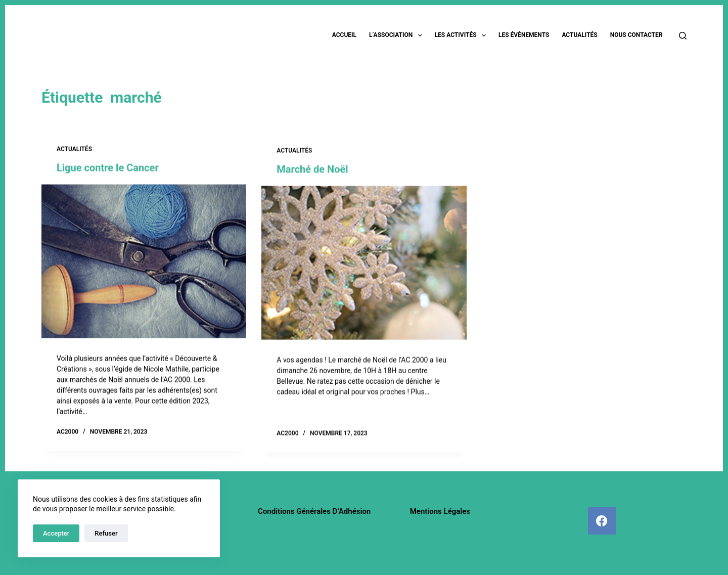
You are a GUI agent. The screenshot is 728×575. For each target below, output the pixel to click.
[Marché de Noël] (364, 265)
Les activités (462, 35)
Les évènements (524, 35)
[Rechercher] (683, 36)
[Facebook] (602, 521)
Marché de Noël (312, 171)
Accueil (344, 35)
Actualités (579, 35)
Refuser (106, 533)
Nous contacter (636, 35)
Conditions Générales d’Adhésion (314, 511)
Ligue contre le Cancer (108, 168)
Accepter (56, 533)
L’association (398, 35)
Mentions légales (440, 511)
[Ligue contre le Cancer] (144, 262)
